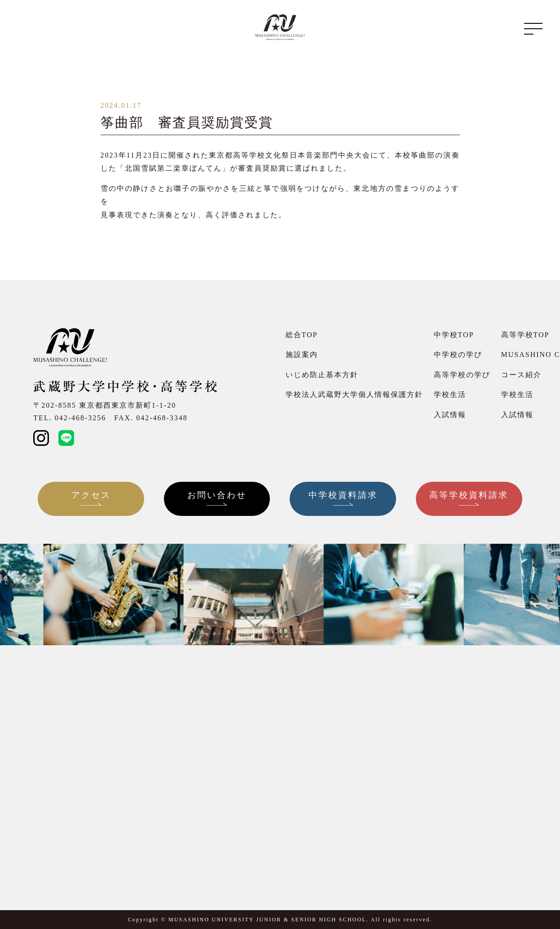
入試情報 (450, 415)
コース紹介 (521, 375)
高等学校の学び (462, 375)
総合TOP (302, 335)
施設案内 (302, 354)
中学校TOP (454, 335)
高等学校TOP (525, 335)
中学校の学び (458, 354)
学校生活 (450, 394)
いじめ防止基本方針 (322, 375)
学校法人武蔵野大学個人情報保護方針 (354, 394)
